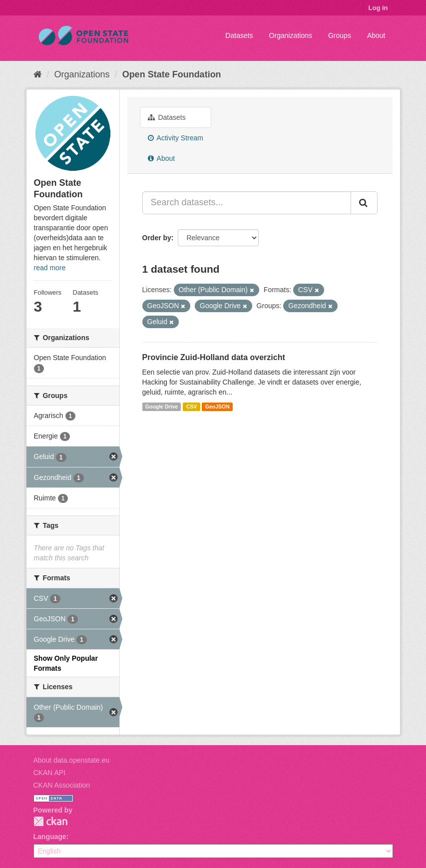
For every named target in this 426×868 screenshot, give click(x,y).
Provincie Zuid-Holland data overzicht (214, 357)
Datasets (239, 35)
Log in (378, 8)
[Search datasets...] (247, 203)
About (376, 35)
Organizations (291, 35)
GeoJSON (217, 407)
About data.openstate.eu (72, 760)
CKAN (50, 821)
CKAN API (50, 773)
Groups (340, 35)
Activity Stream (176, 138)
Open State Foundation (172, 74)
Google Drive (162, 407)
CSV (192, 407)
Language (50, 837)
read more (50, 268)
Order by (157, 238)
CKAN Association (62, 785)
